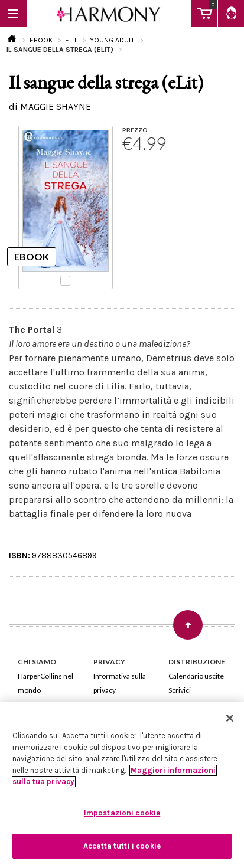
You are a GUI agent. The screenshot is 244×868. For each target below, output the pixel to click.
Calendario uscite (196, 676)
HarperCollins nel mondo (45, 683)
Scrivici (180, 690)
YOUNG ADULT (112, 40)
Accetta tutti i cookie (122, 846)
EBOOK (41, 40)
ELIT (71, 40)
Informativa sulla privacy (120, 683)
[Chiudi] (230, 718)
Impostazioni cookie (122, 813)
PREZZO (135, 130)
